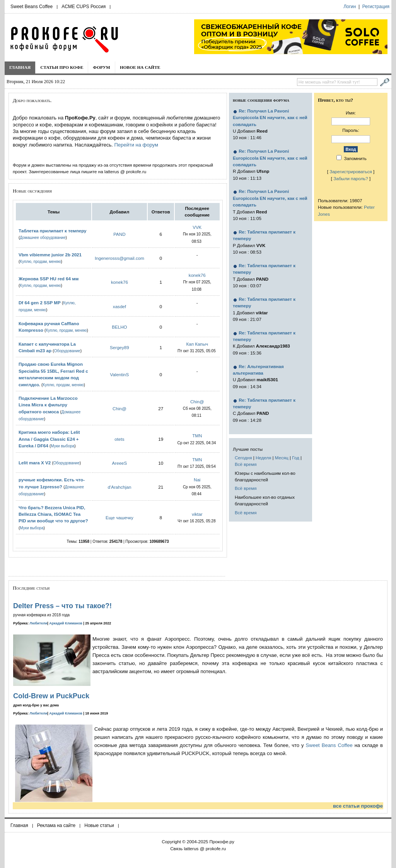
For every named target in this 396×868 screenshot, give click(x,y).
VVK (197, 227)
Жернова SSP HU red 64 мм (49, 279)
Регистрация (376, 7)
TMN (197, 436)
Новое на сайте (140, 67)
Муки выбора (62, 446)
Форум (102, 67)
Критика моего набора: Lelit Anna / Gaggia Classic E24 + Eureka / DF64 (49, 439)
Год (295, 458)
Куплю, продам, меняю (40, 262)
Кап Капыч (197, 344)
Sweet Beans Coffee (32, 7)
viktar (197, 514)
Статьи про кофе (62, 67)
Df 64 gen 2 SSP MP (40, 303)
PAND (119, 234)
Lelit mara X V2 (35, 463)
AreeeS (120, 463)
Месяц (282, 458)
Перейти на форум (136, 145)
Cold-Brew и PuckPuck (51, 696)
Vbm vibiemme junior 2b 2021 (50, 255)
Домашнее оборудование (43, 238)
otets (119, 439)
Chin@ (119, 408)
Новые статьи (99, 825)
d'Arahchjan (119, 487)
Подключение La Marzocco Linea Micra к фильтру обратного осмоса (48, 405)
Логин (350, 7)
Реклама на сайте (56, 825)
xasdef (119, 306)
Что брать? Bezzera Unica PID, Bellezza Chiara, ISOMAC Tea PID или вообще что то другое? (53, 514)
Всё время (246, 464)
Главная (20, 67)
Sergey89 (119, 347)
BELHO (119, 327)
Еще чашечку (119, 518)
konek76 (119, 282)
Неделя (263, 458)
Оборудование (67, 351)
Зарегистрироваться (351, 171)
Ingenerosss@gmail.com (119, 258)
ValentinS (120, 374)
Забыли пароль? (351, 178)
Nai (197, 480)
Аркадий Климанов (66, 623)
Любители (39, 623)
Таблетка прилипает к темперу (53, 231)
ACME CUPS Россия (84, 7)
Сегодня (243, 458)
